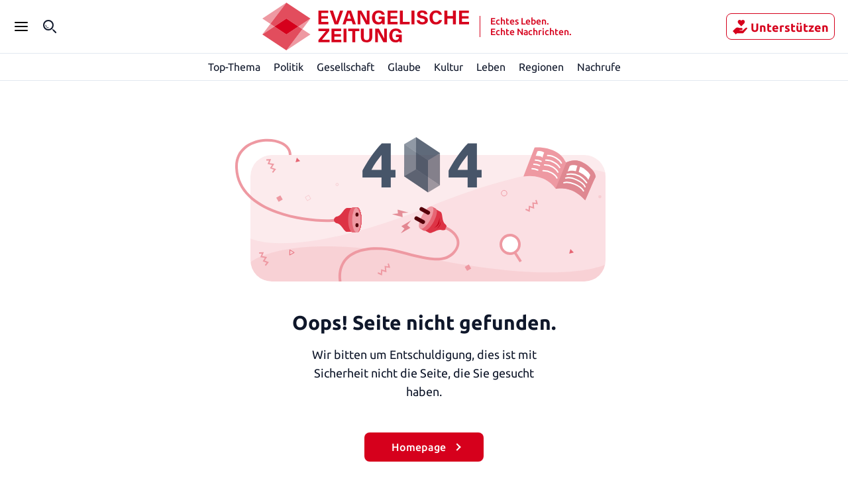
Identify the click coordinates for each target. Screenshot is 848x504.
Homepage (419, 447)
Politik (289, 67)
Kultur (449, 67)
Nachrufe (599, 67)
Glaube (405, 67)
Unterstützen (786, 27)
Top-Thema (235, 67)
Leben (491, 67)
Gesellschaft (345, 67)
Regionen (542, 67)
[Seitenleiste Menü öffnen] (21, 26)
